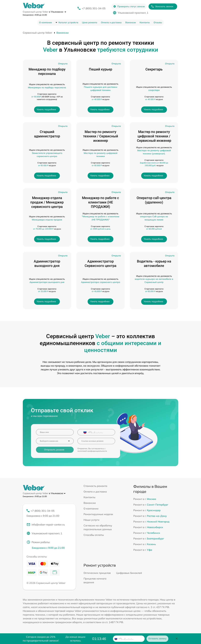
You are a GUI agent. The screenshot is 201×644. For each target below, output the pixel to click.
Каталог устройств (68, 22)
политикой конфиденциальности (92, 451)
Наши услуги (91, 520)
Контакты (145, 22)
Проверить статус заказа (129, 7)
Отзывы (158, 22)
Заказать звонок (162, 7)
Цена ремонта (90, 22)
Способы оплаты (94, 535)
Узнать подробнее (46, 109)
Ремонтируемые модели (98, 514)
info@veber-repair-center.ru (46, 525)
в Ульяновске (58, 12)
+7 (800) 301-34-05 (94, 8)
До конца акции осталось (75, 639)
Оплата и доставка (111, 22)
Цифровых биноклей (129, 573)
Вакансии (131, 22)
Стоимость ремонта (95, 486)
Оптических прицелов (97, 573)
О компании (45, 22)
